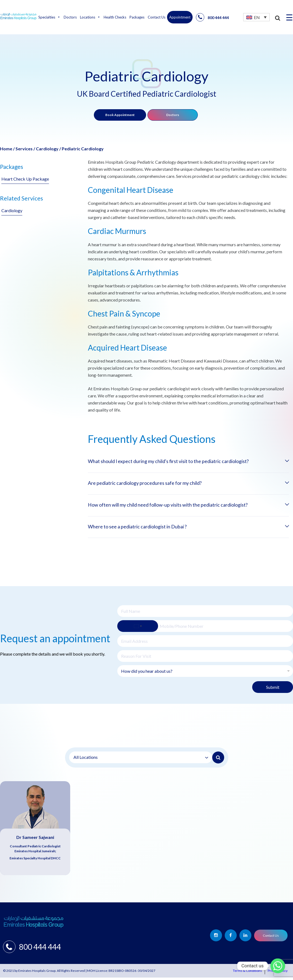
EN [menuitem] (257, 17)
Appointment (180, 17)
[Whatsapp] (278, 966)
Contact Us (157, 17)
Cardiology (47, 149)
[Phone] (205, 629)
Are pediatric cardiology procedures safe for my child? (154, 484)
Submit (273, 690)
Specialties (49, 17)
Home (6, 149)
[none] (256, 17)
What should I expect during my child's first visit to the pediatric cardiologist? (182, 462)
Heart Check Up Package (25, 179)
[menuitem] (256, 17)
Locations (90, 17)
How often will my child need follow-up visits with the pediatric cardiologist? (182, 506)
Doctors (70, 17)
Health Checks (115, 17)
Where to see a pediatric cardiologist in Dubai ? (146, 529)
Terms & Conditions (247, 973)
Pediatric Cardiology (83, 149)
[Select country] (138, 629)
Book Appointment (120, 115)
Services (24, 149)
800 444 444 (212, 17)
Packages (137, 17)
